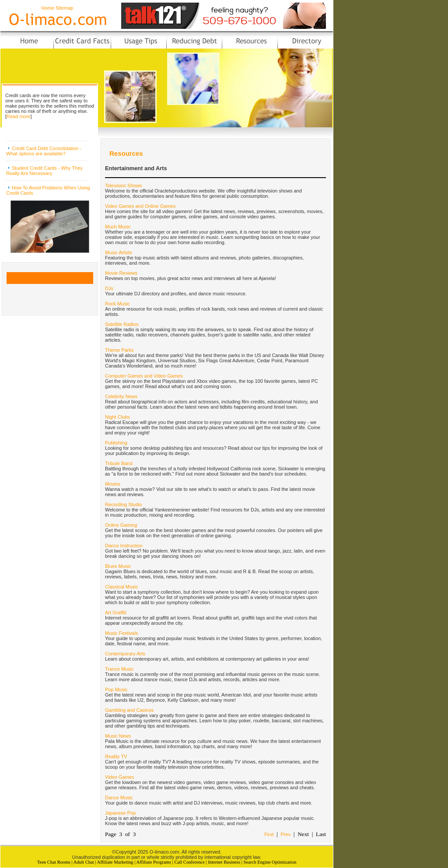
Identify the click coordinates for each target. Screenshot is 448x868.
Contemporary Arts (125, 654)
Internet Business (224, 862)
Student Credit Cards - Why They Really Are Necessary (44, 171)
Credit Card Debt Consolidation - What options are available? (44, 151)
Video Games (119, 777)
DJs (109, 288)
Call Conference (189, 862)
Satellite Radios (122, 324)
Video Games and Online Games (140, 206)
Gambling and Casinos (129, 710)
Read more (18, 116)
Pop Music (116, 689)
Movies (113, 484)
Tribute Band (119, 463)
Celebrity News (121, 396)
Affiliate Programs (154, 862)
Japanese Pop (120, 813)
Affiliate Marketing (115, 862)
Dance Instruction (124, 546)
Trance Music (119, 669)
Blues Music (118, 566)
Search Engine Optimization (270, 862)
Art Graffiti (116, 612)
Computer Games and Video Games (144, 376)
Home (48, 8)
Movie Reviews (121, 273)
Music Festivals (121, 633)
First (269, 834)
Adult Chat (84, 862)
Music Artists (119, 252)
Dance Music (119, 798)
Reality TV (116, 756)
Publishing (116, 443)
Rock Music (117, 304)
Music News (118, 736)
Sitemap (64, 8)
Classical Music (122, 587)
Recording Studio (123, 504)
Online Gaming (121, 525)
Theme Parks (119, 350)
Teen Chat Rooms (54, 862)
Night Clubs (117, 417)
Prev (286, 834)
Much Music (118, 227)
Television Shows (123, 185)
